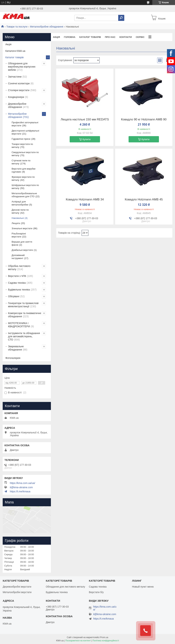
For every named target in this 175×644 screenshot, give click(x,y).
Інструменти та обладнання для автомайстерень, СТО (24, 336)
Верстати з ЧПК (17, 276)
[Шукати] (121, 18)
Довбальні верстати (22, 250)
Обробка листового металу (19, 268)
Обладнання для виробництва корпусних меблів (22, 67)
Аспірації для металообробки (20, 203)
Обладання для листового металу (65, 587)
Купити (87, 139)
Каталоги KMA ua (15, 51)
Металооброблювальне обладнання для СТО (24, 195)
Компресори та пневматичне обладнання (25, 315)
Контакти (126, 37)
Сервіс (140, 37)
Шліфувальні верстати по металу (25, 187)
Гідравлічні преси (21, 139)
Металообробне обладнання (47, 27)
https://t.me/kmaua (20, 491)
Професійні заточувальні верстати (25, 124)
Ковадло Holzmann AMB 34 (85, 200)
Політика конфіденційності (106, 641)
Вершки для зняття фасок (22, 243)
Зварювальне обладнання (16, 348)
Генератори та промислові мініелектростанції (23, 305)
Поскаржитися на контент (78, 641)
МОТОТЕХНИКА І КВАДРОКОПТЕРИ (19, 325)
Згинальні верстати (22, 228)
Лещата (16, 223)
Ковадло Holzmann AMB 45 (144, 200)
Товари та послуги (17, 27)
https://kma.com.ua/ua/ (22, 483)
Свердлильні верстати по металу (25, 154)
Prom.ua (104, 637)
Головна (70, 37)
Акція (56, 37)
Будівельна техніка (19, 290)
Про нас (110, 37)
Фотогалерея (13, 358)
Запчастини (15, 77)
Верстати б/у (96, 592)
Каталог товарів (90, 37)
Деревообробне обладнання (17, 105)
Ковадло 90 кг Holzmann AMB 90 (144, 120)
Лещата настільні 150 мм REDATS (85, 120)
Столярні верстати (19, 90)
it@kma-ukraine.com (21, 487)
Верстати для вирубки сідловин (23, 170)
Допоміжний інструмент (18, 257)
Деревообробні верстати (17, 587)
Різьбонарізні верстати (19, 235)
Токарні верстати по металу (22, 146)
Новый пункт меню (143, 587)
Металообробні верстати (17, 592)
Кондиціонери (16, 97)
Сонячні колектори (19, 83)
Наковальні (18, 218)
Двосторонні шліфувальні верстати (25, 132)
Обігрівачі (14, 296)
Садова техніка (17, 283)
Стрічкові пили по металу (21, 162)
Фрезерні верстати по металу (23, 178)
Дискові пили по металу (20, 211)
